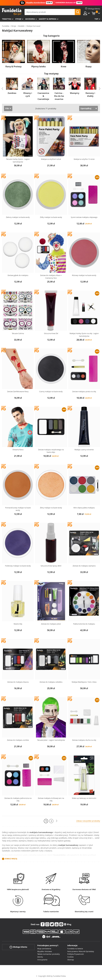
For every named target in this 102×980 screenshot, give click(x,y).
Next (100, 89)
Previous (2, 89)
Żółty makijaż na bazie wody (51, 217)
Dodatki (21, 26)
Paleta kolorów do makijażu (84, 624)
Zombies (12, 93)
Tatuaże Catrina (18, 333)
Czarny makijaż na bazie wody (51, 391)
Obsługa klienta (18, 947)
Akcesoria (30, 19)
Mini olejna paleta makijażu (84, 508)
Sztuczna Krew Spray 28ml (51, 566)
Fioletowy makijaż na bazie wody (18, 566)
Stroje (18, 19)
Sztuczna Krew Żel (51, 333)
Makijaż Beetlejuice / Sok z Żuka (84, 682)
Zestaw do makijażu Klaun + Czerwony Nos (51, 277)
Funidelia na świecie (75, 949)
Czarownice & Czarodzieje (43, 96)
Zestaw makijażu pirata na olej (84, 391)
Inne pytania (42, 960)
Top (96, 19)
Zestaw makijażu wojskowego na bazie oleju (51, 451)
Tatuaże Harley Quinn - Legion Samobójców (18, 160)
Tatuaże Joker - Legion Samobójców (51, 740)
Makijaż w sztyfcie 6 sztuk (51, 159)
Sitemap (71, 960)
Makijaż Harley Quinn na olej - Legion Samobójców (84, 335)
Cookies (70, 957)
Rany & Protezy (13, 66)
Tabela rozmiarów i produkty (49, 954)
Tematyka (7, 19)
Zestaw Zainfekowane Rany (18, 391)
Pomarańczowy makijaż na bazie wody (18, 509)
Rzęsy (89, 66)
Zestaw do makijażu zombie (18, 740)
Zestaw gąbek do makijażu (18, 275)
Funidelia (6, 26)
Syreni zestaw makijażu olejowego (84, 217)
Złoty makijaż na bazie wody (51, 508)
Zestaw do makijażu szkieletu (51, 682)
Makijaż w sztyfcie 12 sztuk (84, 159)
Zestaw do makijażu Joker (51, 624)
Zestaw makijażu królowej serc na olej (51, 799)
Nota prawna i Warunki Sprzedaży (81, 951)
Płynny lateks (39, 66)
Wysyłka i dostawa (45, 951)
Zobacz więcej (11, 859)
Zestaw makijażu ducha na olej (84, 740)
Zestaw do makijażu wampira (84, 566)
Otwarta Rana (18, 450)
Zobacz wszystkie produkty (88, 821)
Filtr (7, 108)
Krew (64, 66)
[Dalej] (57, 821)
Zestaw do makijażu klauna (18, 682)
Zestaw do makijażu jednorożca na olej (18, 799)
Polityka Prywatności (76, 954)
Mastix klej (18, 624)
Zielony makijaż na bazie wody (18, 217)
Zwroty (40, 957)
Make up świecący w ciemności (84, 798)
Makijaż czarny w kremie (84, 450)
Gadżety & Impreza (48, 19)
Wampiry (75, 93)
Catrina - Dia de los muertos (59, 96)
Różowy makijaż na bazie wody (84, 275)
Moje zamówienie (44, 949)
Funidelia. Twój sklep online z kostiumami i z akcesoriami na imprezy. (12, 12)
